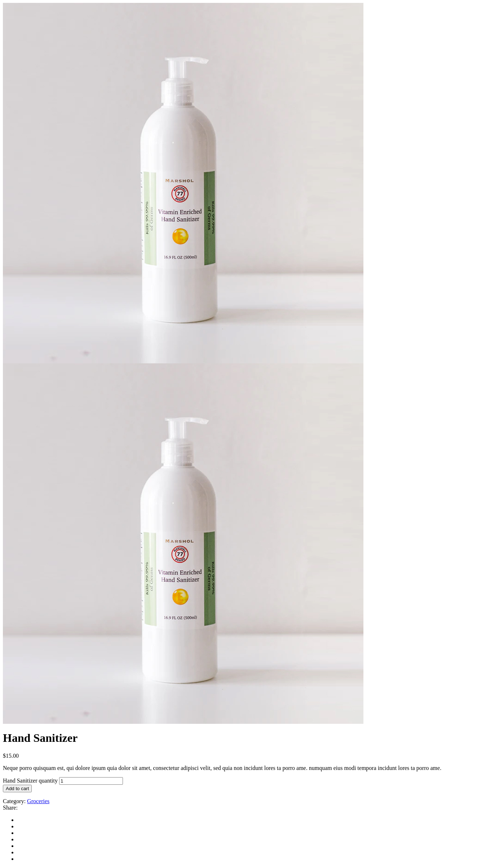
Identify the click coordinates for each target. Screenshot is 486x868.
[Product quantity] (91, 781)
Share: (10, 808)
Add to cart (17, 789)
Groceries (38, 801)
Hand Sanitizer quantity (30, 781)
